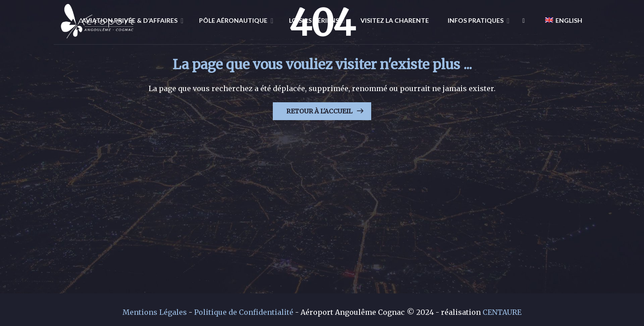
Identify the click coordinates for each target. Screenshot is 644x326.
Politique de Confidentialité (244, 312)
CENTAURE (502, 312)
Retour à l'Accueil (319, 111)
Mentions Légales (155, 312)
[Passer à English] (560, 20)
